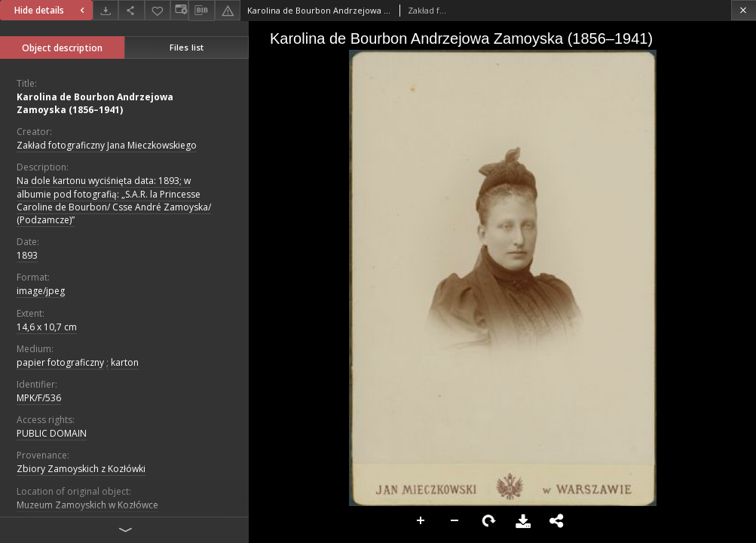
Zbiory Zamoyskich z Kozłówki (81, 469)
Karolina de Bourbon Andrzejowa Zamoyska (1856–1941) (95, 103)
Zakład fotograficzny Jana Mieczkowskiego (107, 145)
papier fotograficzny (60, 362)
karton (125, 362)
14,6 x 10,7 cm (47, 327)
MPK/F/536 (39, 398)
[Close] (744, 10)
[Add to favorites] (158, 10)
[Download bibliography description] (201, 11)
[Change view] (179, 10)
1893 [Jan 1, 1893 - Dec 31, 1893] (27, 255)
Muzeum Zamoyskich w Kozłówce (87, 505)
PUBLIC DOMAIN (52, 433)
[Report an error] (228, 10)
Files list (187, 47)
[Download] (106, 10)
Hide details (51, 10)
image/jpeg (41, 291)
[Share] (131, 10)
